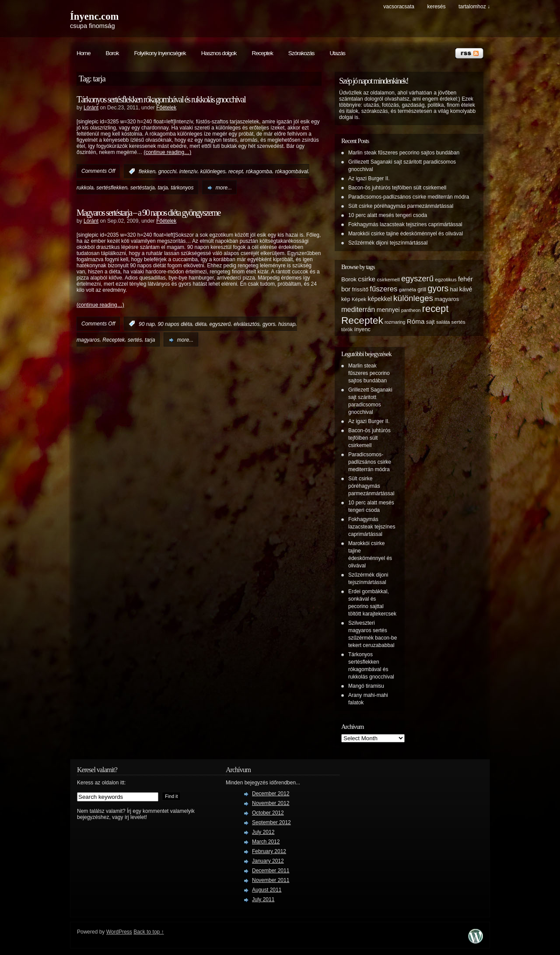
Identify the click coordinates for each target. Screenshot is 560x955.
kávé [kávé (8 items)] (466, 289)
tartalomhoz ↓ (474, 7)
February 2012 (269, 851)
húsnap (287, 324)
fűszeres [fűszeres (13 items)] (383, 289)
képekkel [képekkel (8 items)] (380, 299)
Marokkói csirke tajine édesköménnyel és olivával (406, 234)
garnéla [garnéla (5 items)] (408, 289)
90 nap (147, 324)
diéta (201, 324)
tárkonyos (182, 188)
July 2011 (263, 899)
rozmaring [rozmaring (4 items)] (395, 322)
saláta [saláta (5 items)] (443, 322)
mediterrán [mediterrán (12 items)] (358, 309)
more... (224, 188)
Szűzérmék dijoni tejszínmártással (388, 243)
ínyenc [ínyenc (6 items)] (362, 329)
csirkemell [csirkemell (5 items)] (388, 279)
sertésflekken (112, 188)
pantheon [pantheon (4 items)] (411, 310)
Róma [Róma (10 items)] (416, 321)
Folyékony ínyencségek (160, 53)
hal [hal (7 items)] (454, 289)
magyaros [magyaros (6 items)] (447, 299)
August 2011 (267, 890)
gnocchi (167, 171)
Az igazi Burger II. (369, 178)
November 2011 (271, 880)
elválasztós (247, 324)
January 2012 (268, 861)
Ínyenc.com (94, 16)
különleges (213, 171)
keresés (436, 7)
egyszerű (220, 324)
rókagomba (259, 171)
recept (236, 171)
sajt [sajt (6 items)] (430, 322)
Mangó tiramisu (366, 686)
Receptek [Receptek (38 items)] (362, 320)
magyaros (88, 340)
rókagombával (292, 171)
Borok (112, 53)
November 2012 (271, 803)
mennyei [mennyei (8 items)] (388, 310)
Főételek (166, 108)
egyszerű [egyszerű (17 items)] (417, 279)
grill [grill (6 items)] (422, 290)
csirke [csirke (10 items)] (367, 279)
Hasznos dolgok (219, 53)
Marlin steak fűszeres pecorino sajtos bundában (404, 153)
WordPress (119, 932)
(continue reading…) (167, 152)
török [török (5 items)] (347, 329)
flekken (147, 171)
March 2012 (266, 842)
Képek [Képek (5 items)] (359, 299)
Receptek (262, 53)
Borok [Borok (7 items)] (349, 279)
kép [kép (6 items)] (346, 299)
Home (84, 53)
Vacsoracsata (399, 7)
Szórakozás (301, 53)
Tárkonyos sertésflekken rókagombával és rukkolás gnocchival (161, 99)
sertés (135, 340)
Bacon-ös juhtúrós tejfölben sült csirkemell (397, 188)
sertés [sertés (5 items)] (458, 322)
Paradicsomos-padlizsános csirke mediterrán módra (409, 197)
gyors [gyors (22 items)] (438, 288)
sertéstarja (143, 188)
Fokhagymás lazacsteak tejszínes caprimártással (405, 224)
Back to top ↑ (149, 932)
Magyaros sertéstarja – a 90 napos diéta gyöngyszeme (148, 213)
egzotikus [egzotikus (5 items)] (446, 279)
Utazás (337, 53)
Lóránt (91, 108)
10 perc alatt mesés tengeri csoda (388, 215)
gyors (269, 324)
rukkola (85, 188)
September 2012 (271, 822)
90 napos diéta (175, 324)
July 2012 (263, 832)
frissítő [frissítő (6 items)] (360, 290)
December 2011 (271, 871)
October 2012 (268, 813)
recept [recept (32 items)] (435, 309)
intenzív (188, 171)
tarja (163, 188)
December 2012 (271, 794)
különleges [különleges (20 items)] (413, 298)
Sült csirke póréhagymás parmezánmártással (401, 206)
